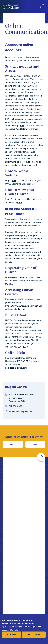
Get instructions (33, 222)
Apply (35, 444)
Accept (12, 635)
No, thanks (34, 635)
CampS (22, 277)
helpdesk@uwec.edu (16, 368)
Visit (13, 444)
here (22, 126)
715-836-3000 (15, 406)
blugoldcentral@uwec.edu (21, 412)
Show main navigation (43, 7)
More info (14, 630)
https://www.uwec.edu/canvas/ (21, 306)
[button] (41, 457)
